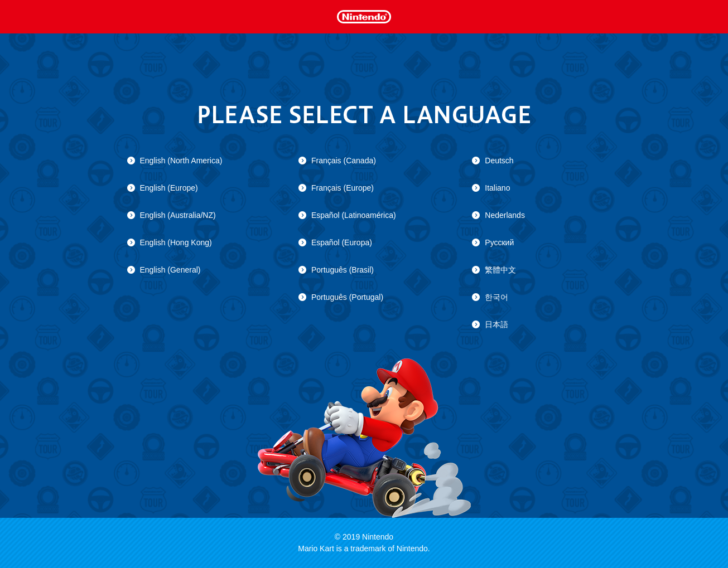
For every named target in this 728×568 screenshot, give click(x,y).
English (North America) (181, 161)
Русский (499, 242)
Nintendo (364, 16)
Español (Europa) (342, 242)
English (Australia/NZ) (178, 215)
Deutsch (499, 161)
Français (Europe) (343, 188)
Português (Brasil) (343, 270)
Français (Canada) (344, 161)
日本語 (496, 324)
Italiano (497, 188)
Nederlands (505, 215)
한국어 (496, 297)
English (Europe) (169, 188)
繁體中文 (500, 270)
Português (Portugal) (347, 297)
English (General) (170, 270)
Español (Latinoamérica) (354, 215)
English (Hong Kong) (176, 242)
